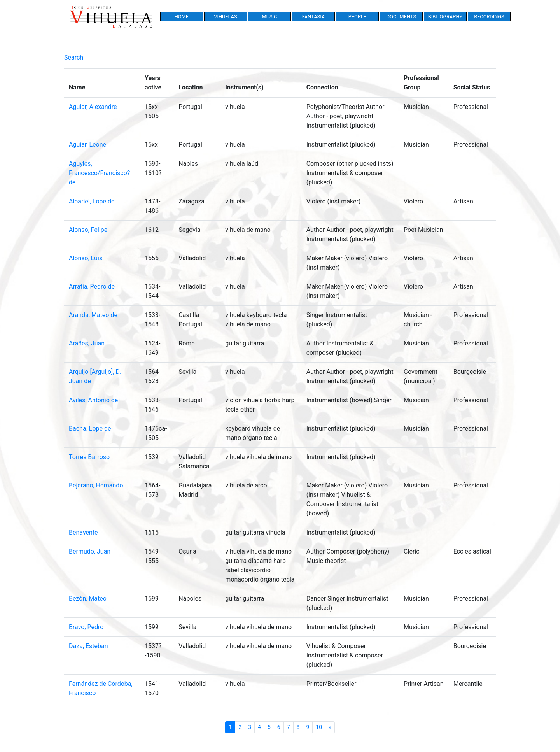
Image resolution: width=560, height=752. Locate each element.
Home (182, 17)
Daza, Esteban (88, 646)
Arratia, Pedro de (92, 287)
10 (319, 727)
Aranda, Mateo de (93, 315)
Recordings (489, 17)
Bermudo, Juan (90, 551)
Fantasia (313, 17)
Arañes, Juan (87, 343)
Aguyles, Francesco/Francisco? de (99, 173)
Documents (401, 17)
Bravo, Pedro (86, 627)
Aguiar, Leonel (88, 145)
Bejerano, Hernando (96, 485)
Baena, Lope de (90, 429)
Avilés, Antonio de (93, 400)
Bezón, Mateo (88, 599)
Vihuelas (225, 17)
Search (74, 57)
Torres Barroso (89, 457)
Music (269, 17)
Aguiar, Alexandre (93, 107)
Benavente (83, 532)
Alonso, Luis (86, 258)
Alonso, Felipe (88, 230)
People (357, 17)
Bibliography (445, 17)
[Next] (330, 727)
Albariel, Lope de (92, 201)
